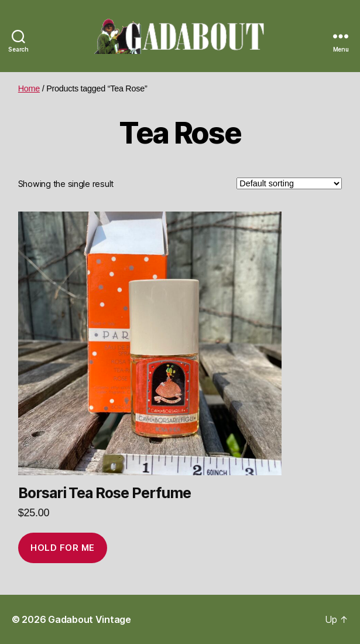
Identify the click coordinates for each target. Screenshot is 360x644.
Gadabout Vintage (90, 619)
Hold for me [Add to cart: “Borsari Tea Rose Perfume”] (63, 548)
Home (29, 88)
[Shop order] (289, 183)
